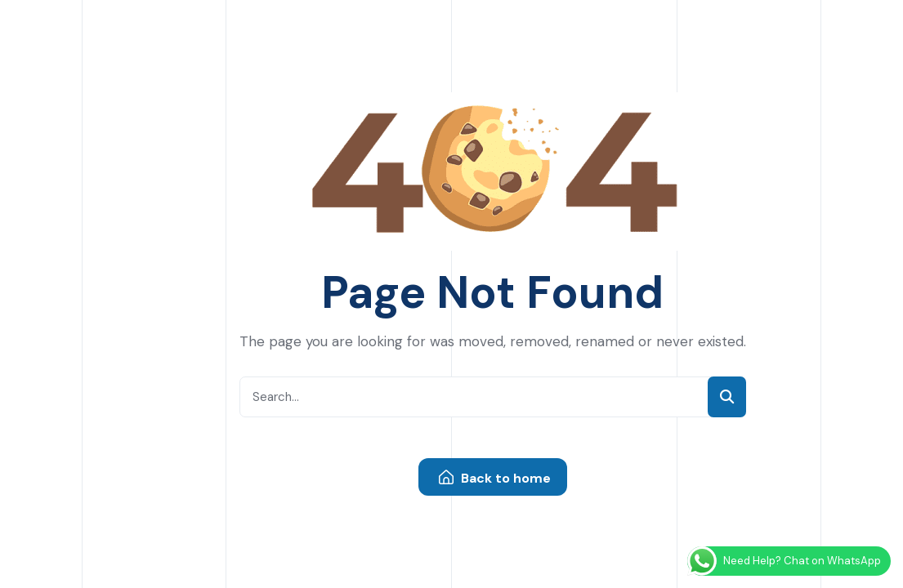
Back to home (495, 478)
